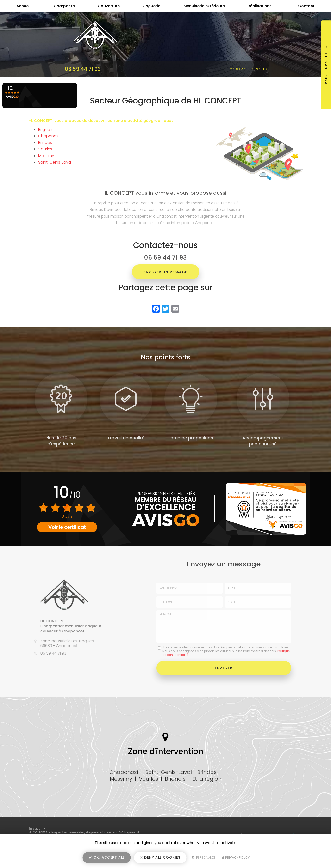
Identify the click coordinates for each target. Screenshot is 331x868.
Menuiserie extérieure (204, 6)
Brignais (45, 130)
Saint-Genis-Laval (55, 162)
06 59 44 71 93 (83, 69)
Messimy (46, 156)
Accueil (23, 6)
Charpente (64, 6)
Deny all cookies (160, 857)
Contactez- (248, 69)
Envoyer (224, 668)
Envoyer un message (165, 272)
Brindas (45, 143)
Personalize (203, 858)
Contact (306, 6)
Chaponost (49, 136)
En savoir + (37, 829)
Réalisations (261, 6)
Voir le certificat (67, 527)
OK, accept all (106, 857)
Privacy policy (236, 858)
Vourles (45, 149)
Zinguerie (151, 6)
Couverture (109, 6)
